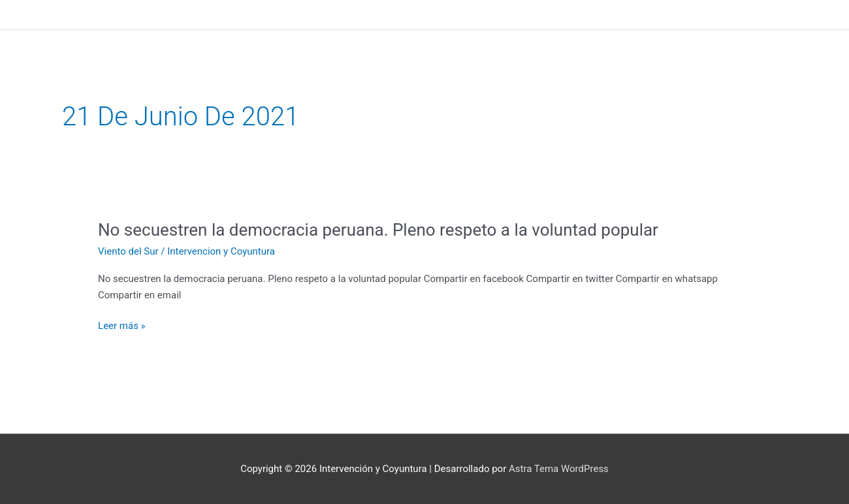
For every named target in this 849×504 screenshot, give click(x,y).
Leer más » (122, 326)
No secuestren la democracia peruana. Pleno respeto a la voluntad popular (378, 230)
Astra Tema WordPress (559, 469)
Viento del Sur (128, 251)
